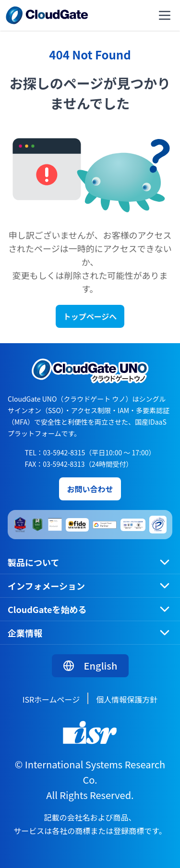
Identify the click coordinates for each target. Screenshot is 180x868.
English (90, 665)
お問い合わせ (90, 489)
